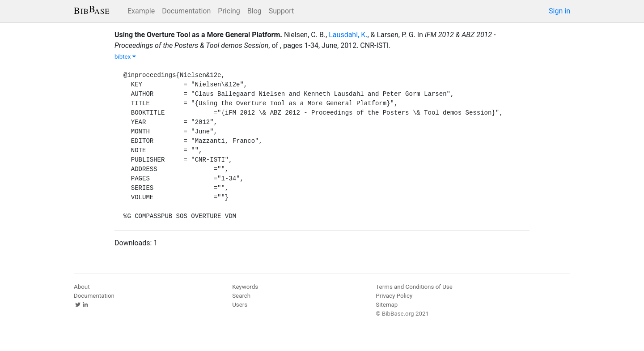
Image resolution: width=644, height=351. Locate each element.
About (82, 287)
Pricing (229, 11)
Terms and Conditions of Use (414, 287)
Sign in (559, 11)
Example (141, 11)
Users (240, 305)
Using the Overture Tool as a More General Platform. (198, 35)
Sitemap (387, 305)
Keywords (245, 287)
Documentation (186, 11)
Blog (254, 11)
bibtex (125, 57)
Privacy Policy (394, 296)
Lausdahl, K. (348, 35)
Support (281, 11)
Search (241, 296)
